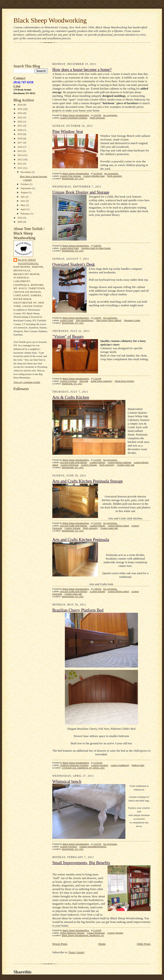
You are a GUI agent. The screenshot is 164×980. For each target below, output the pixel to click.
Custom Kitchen (98, 462)
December (26, 172)
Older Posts (144, 944)
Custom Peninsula (69, 465)
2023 (20, 117)
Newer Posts (60, 944)
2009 (20, 222)
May (23, 205)
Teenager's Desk (132, 320)
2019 (20, 134)
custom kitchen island (118, 526)
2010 (20, 218)
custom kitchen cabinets (120, 462)
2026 (20, 105)
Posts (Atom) (77, 952)
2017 (20, 143)
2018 (20, 138)
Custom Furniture (69, 381)
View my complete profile (27, 382)
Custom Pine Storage (70, 176)
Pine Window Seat (68, 132)
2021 (20, 126)
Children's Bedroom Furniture (74, 765)
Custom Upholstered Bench (93, 847)
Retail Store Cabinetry (102, 381)
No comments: (111, 115)
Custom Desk (67, 320)
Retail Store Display (124, 381)
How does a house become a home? (82, 70)
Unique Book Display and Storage (81, 192)
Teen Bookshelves (85, 320)
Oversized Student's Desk (74, 264)
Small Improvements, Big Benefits (81, 863)
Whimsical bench (67, 782)
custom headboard (120, 765)
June (23, 201)
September (26, 188)
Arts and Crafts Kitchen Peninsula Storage (88, 481)
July (23, 197)
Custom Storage (89, 465)
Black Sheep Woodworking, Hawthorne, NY (83, 935)
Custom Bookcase (96, 933)
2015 (20, 151)
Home (102, 944)
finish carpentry (115, 176)
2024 (20, 113)
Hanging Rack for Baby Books (96, 248)
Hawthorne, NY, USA (72, 384)
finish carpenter (98, 118)
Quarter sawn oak (126, 465)
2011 (20, 168)
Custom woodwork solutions (74, 118)
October (25, 184)
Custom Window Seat (94, 176)
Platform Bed (138, 765)
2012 (20, 164)
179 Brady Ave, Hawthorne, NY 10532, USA (83, 768)
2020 (20, 130)
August (25, 192)
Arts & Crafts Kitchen (71, 397)
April (24, 209)
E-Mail (17, 86)
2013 (20, 159)
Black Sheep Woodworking (50, 20)
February (25, 214)
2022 (20, 122)
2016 (20, 147)
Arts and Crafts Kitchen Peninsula (81, 540)
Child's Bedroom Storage (72, 933)
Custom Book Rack (69, 248)
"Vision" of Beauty (68, 337)
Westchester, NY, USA (73, 178)
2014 (20, 155)
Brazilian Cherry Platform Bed (78, 610)
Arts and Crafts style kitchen (74, 462)
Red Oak (84, 381)
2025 (20, 109)
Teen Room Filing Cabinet (109, 320)
